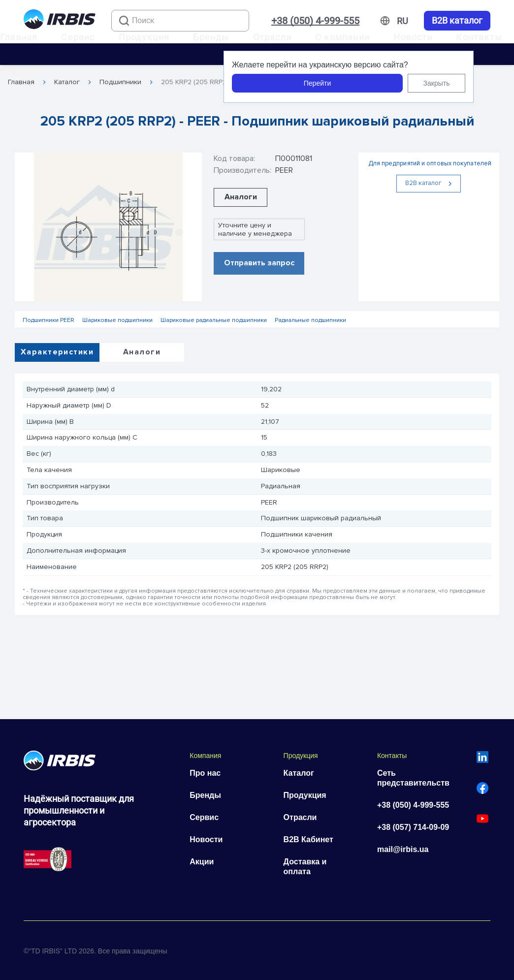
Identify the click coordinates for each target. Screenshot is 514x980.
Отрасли (272, 37)
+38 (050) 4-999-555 (315, 21)
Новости (413, 37)
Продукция (144, 37)
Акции (202, 862)
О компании (342, 37)
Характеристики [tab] (57, 352)
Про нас (205, 773)
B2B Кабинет (308, 839)
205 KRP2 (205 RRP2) (195, 82)
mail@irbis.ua (403, 849)
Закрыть (437, 83)
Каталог (67, 82)
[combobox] (180, 21)
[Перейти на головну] (60, 21)
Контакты (479, 37)
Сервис (78, 37)
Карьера (20, 71)
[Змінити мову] (402, 21)
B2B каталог (457, 21)
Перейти (317, 83)
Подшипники (120, 82)
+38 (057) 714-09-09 (413, 827)
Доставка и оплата (305, 867)
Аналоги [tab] (142, 352)
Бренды (211, 37)
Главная (19, 37)
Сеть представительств (413, 778)
